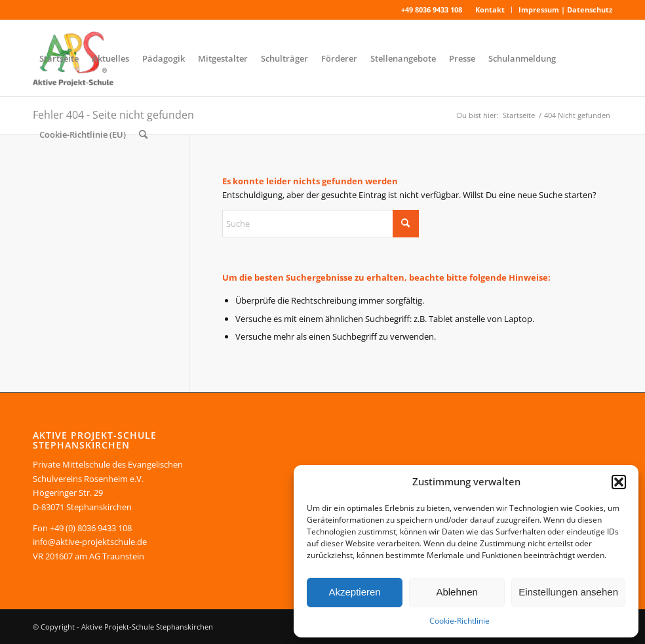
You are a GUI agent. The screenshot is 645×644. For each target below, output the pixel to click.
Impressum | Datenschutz (565, 10)
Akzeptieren (354, 592)
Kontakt (490, 10)
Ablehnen (457, 592)
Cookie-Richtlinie (459, 621)
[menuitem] (490, 10)
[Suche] (143, 134)
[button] (619, 482)
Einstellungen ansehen (568, 592)
